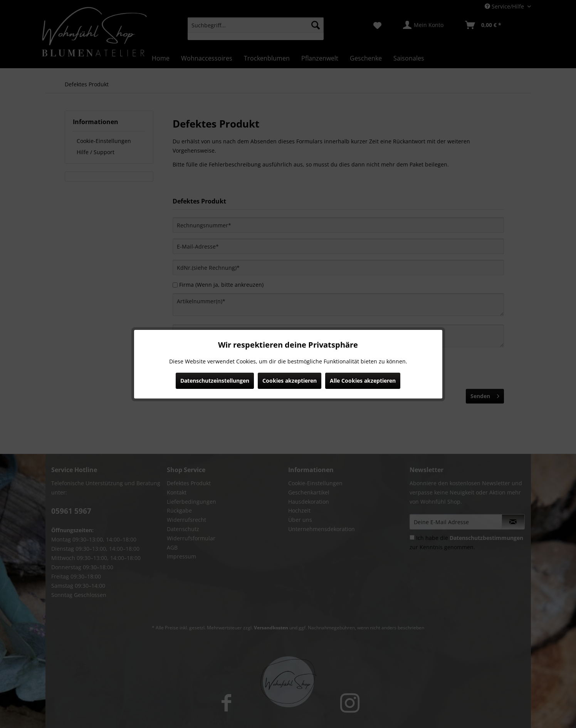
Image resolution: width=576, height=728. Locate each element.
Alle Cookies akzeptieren (363, 381)
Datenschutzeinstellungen (215, 381)
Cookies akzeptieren (290, 381)
